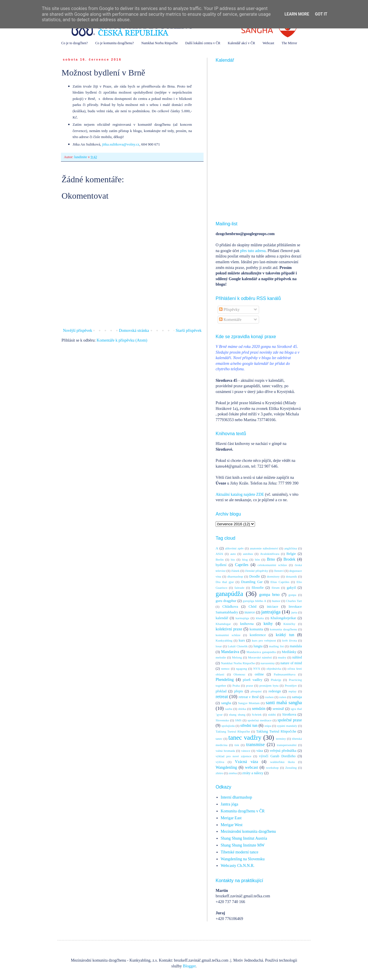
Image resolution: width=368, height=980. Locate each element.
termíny (281, 739)
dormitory (273, 576)
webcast (251, 767)
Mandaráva (230, 652)
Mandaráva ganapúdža (261, 652)
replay (292, 691)
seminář (278, 709)
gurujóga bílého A (254, 601)
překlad (221, 691)
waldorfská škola (282, 762)
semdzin (259, 709)
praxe (250, 685)
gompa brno (270, 595)
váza (260, 751)
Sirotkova (289, 714)
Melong (237, 657)
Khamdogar (223, 624)
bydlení (221, 565)
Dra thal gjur (225, 582)
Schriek (257, 714)
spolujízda (228, 726)
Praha (236, 685)
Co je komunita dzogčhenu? (114, 43)
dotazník (291, 576)
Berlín (220, 559)
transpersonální (287, 745)
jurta (294, 612)
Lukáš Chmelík (238, 646)
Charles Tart (294, 601)
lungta (258, 646)
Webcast (268, 43)
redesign (275, 691)
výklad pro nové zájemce (233, 756)
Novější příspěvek (77, 331)
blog (245, 559)
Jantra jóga (230, 804)
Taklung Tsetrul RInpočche (276, 731)
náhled (297, 657)
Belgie (291, 554)
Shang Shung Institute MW (243, 845)
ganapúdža (229, 594)
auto (233, 554)
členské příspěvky (257, 571)
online (259, 674)
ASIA (219, 554)
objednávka (274, 669)
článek (235, 571)
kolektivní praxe (229, 629)
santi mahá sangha (284, 703)
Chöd (253, 607)
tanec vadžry (245, 738)
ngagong (242, 669)
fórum (276, 588)
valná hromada (225, 751)
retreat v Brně (249, 697)
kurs (242, 640)
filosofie (258, 588)
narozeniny (268, 663)
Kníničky (290, 624)
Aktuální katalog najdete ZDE (240, 494)
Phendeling (225, 680)
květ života (290, 640)
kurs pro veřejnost (264, 640)
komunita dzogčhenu (284, 629)
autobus (248, 554)
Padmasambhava (284, 674)
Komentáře (230, 320)
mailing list (276, 646)
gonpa (292, 595)
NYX (257, 669)
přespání (256, 691)
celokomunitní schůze (272, 565)
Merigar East (231, 818)
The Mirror (290, 43)
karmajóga (242, 618)
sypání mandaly (287, 726)
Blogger (189, 966)
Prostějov (291, 685)
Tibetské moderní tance (240, 852)
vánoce (246, 751)
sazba (229, 709)
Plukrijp (276, 680)
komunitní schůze (228, 635)
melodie (221, 657)
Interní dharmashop (236, 797)
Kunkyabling (224, 640)
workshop (272, 768)
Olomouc (239, 674)
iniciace (272, 607)
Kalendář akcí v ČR (241, 43)
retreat (222, 697)
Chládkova (230, 607)
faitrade (239, 588)
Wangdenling (226, 767)
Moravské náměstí (260, 657)
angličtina (291, 548)
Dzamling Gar (252, 582)
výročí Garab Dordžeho (277, 756)
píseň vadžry (253, 680)
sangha (226, 703)
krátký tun (285, 635)
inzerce (250, 612)
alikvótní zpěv (234, 548)
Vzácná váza (246, 762)
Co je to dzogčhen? (74, 43)
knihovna (247, 624)
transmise (255, 744)
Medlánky (289, 652)
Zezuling (291, 768)
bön (257, 559)
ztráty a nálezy (253, 773)
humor (276, 601)
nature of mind (291, 663)
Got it (321, 14)
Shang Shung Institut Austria (244, 838)
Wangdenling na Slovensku (243, 859)
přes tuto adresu (253, 251)
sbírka (242, 709)
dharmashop (235, 576)
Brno (271, 559)
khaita (260, 618)
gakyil (291, 588)
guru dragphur (226, 601)
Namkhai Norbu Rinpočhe (160, 43)
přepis (238, 691)
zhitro (219, 773)
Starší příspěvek (189, 331)
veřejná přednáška (283, 751)
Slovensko (222, 720)
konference (258, 635)
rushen (269, 697)
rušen (283, 697)
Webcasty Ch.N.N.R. (238, 866)
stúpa (268, 726)
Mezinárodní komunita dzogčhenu (248, 831)
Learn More (297, 14)
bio (233, 559)
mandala (296, 646)
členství (279, 571)
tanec (219, 739)
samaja (297, 697)
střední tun (249, 726)
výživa (220, 762)
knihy (268, 624)
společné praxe (290, 720)
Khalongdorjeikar (283, 618)
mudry (282, 657)
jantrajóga (271, 612)
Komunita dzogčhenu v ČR (243, 811)
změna (233, 773)
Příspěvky (229, 310)
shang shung (237, 714)
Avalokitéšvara (270, 554)
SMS (238, 720)
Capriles (242, 565)
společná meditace (259, 720)
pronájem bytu (269, 685)
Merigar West (232, 825)
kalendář (222, 618)
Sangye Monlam (249, 703)
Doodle (255, 576)
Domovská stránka (134, 331)
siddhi (272, 714)
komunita (256, 629)
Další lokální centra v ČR (203, 43)
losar (219, 646)
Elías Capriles (280, 582)
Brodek (289, 559)
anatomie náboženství (264, 548)
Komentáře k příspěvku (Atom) (122, 340)
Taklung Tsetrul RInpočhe (233, 731)
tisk (237, 745)
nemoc (225, 669)
